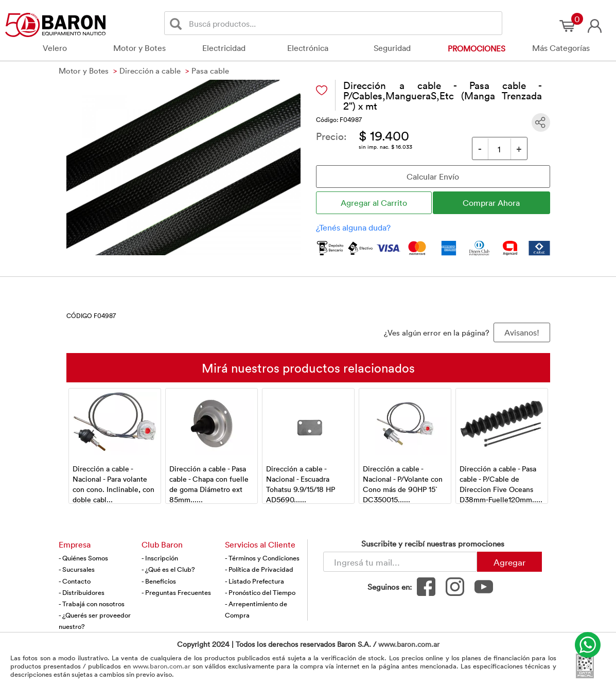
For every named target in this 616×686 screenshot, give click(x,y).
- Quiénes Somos (83, 558)
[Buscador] (344, 23)
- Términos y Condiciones (262, 558)
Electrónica (308, 48)
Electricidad (224, 48)
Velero (55, 48)
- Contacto (75, 581)
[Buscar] (178, 23)
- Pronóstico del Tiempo (260, 592)
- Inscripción (160, 558)
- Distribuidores (82, 592)
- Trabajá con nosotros (92, 604)
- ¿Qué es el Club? (168, 569)
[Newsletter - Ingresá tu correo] (400, 562)
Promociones (477, 48)
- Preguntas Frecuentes (176, 592)
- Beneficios (159, 581)
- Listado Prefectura (254, 581)
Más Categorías (561, 48)
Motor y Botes (139, 48)
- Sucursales (77, 569)
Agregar (509, 562)
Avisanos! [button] (522, 332)
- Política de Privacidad (259, 569)
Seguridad (392, 48)
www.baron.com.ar (409, 644)
